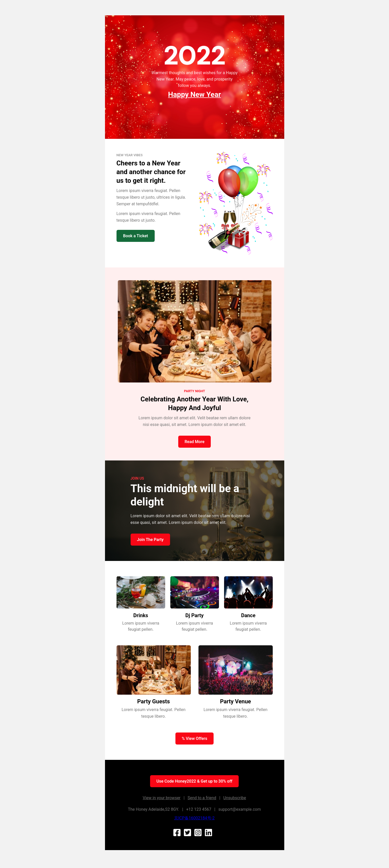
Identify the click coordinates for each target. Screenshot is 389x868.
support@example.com (240, 809)
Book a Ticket (136, 236)
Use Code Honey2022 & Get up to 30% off (194, 781)
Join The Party (150, 540)
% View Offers (195, 739)
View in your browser (162, 798)
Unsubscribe (235, 798)
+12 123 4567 (199, 809)
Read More (195, 442)
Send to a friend (202, 798)
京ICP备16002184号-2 (194, 818)
